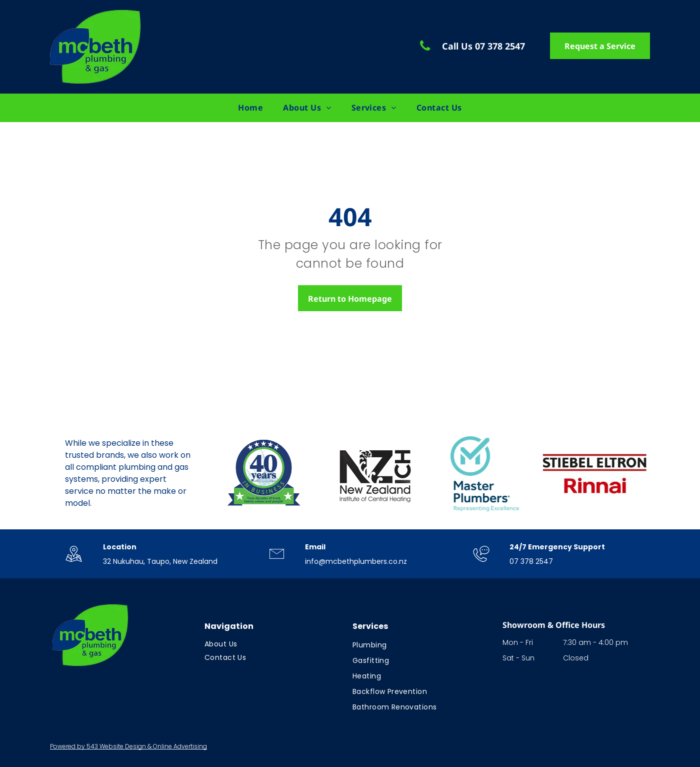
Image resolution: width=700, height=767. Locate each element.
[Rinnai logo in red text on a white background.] (595, 474)
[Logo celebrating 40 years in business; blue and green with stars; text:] (264, 474)
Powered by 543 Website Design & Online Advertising (128, 746)
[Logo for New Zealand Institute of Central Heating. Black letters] (375, 474)
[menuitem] (250, 108)
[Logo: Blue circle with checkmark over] (485, 474)
